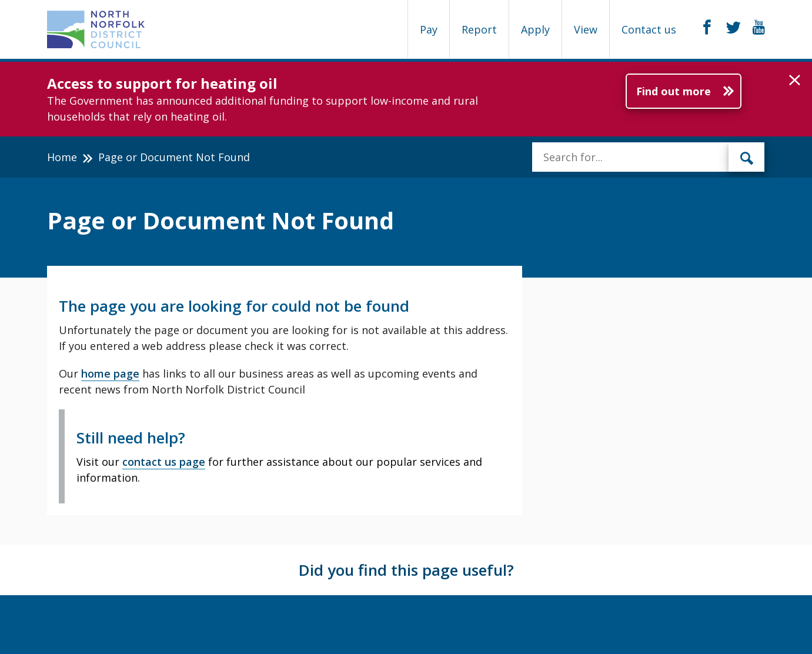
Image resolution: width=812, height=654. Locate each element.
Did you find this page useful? (406, 570)
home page (110, 373)
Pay (429, 29)
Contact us (649, 29)
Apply (535, 29)
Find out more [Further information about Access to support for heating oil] (674, 91)
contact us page (164, 462)
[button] (795, 81)
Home (62, 157)
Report (479, 29)
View (586, 29)
